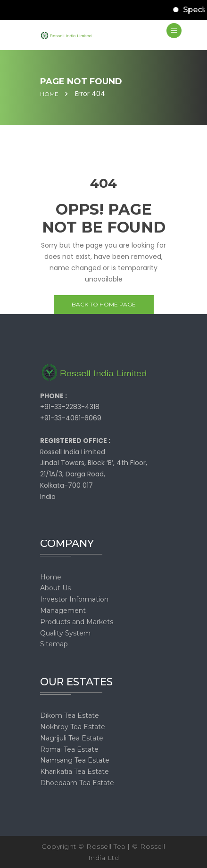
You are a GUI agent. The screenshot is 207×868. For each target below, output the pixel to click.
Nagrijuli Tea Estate (72, 738)
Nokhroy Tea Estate (73, 727)
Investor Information (74, 599)
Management (63, 611)
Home (49, 94)
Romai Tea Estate (69, 749)
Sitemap (54, 644)
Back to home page (104, 304)
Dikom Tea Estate (70, 715)
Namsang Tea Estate (75, 760)
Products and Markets (77, 622)
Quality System (65, 633)
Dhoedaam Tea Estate (77, 783)
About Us (55, 588)
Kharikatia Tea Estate (75, 772)
